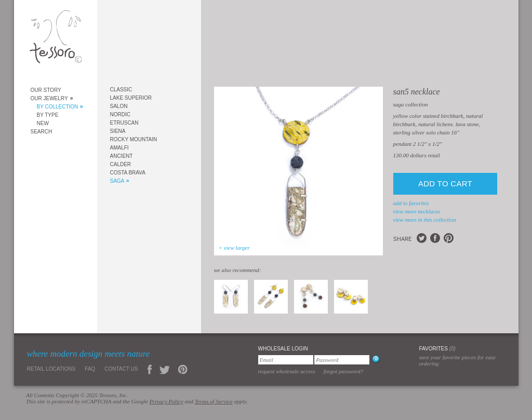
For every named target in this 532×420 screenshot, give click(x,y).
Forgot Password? (344, 371)
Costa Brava (128, 173)
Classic (121, 90)
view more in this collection (425, 220)
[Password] (342, 360)
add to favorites (411, 203)
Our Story (46, 90)
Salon (119, 106)
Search (42, 132)
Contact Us (121, 369)
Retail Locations (51, 369)
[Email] (286, 360)
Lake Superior (131, 98)
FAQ (90, 369)
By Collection (58, 107)
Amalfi (119, 148)
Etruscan (124, 123)
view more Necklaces (417, 211)
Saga (117, 181)
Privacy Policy (167, 401)
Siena (118, 131)
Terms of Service (214, 401)
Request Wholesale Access (287, 371)
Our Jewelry (49, 98)
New (43, 123)
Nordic (120, 114)
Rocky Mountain (134, 139)
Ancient (122, 156)
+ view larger (234, 248)
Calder (121, 164)
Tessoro (56, 40)
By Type (48, 115)
